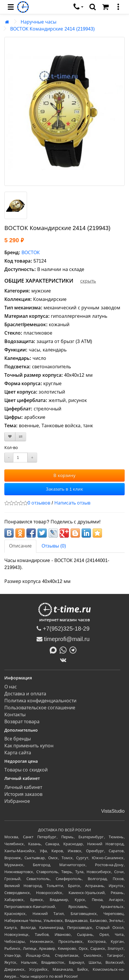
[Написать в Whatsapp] (64, 649)
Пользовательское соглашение (40, 708)
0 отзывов (39, 503)
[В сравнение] (21, 437)
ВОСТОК (31, 253)
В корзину (64, 475)
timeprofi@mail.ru (63, 639)
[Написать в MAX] (55, 649)
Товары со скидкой (26, 770)
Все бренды (18, 739)
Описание (20, 546)
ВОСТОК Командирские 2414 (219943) (52, 29)
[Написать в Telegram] (74, 649)
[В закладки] (10, 437)
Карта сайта (18, 753)
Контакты (15, 715)
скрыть (88, 281)
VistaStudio (113, 811)
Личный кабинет (23, 787)
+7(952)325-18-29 (63, 629)
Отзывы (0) (54, 546)
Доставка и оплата (25, 694)
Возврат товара (22, 722)
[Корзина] (105, 7)
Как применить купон (29, 746)
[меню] (118, 7)
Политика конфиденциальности (40, 701)
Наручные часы (38, 22)
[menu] (11, 7)
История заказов (23, 794)
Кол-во (11, 448)
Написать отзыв (72, 503)
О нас (11, 687)
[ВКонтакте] (65, 660)
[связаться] (78, 7)
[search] (93, 7)
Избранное (17, 801)
